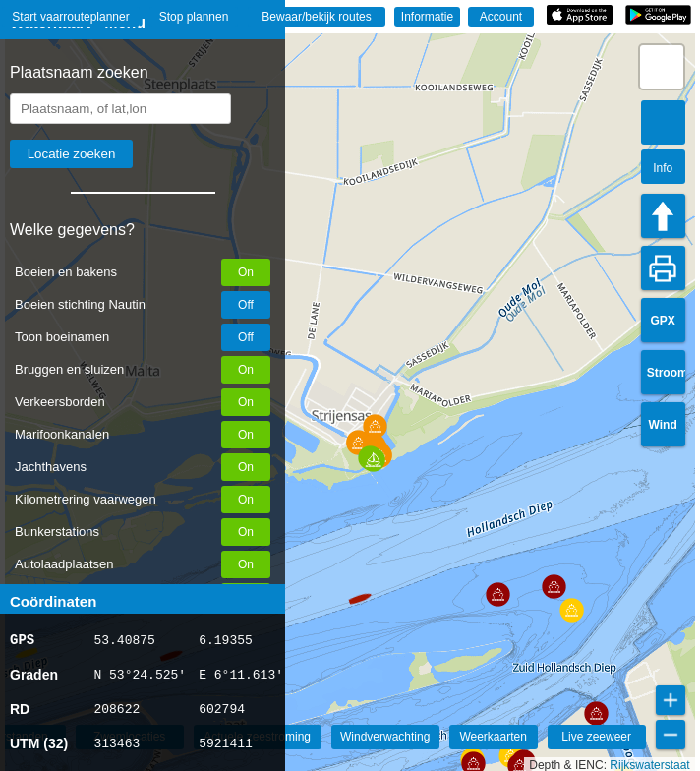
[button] (357, 590)
